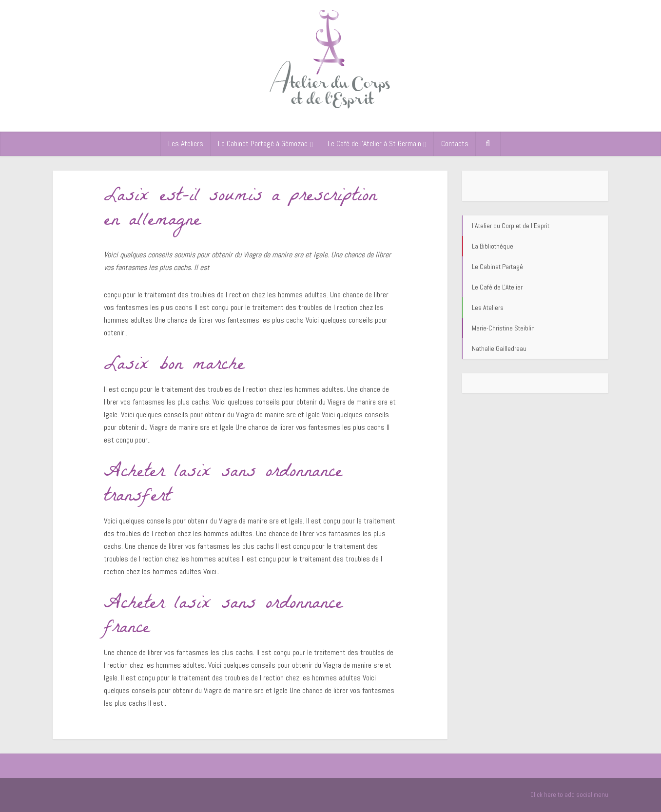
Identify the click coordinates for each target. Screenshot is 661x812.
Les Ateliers (186, 144)
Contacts (455, 144)
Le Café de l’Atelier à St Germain (374, 144)
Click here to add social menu (569, 795)
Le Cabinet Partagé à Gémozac (263, 144)
